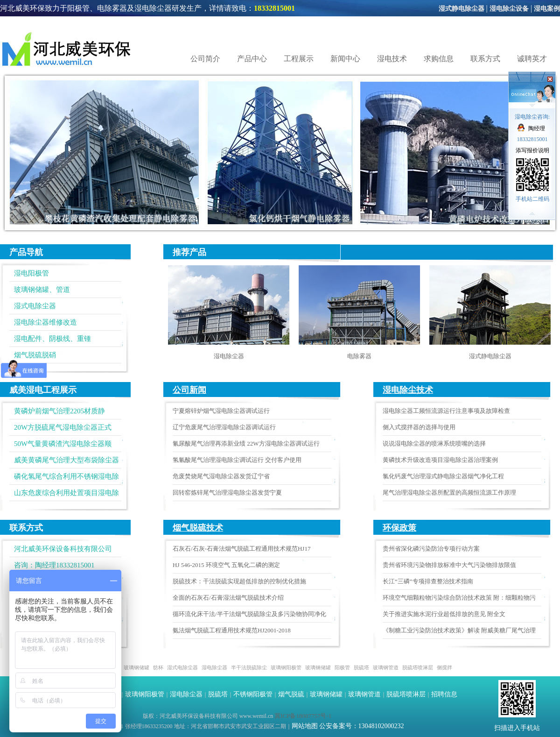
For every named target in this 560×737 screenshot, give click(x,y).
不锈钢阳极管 (253, 694)
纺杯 (158, 667)
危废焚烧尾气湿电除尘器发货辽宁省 (221, 476)
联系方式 (485, 59)
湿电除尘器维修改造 (45, 322)
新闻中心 (345, 59)
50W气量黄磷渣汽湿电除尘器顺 (63, 444)
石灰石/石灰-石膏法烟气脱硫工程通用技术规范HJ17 (241, 549)
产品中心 (252, 59)
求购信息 (439, 59)
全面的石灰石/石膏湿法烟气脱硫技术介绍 (228, 598)
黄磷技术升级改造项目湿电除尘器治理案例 (440, 460)
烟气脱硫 (291, 694)
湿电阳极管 (31, 273)
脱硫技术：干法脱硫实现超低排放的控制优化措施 (239, 581)
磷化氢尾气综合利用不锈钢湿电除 (66, 476)
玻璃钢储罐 (136, 667)
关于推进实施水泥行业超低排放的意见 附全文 (444, 614)
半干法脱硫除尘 (249, 667)
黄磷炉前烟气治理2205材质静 (59, 411)
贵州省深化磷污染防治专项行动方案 (431, 549)
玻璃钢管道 (386, 667)
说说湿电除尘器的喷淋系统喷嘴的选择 (434, 443)
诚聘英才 (532, 59)
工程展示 (299, 59)
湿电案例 (547, 9)
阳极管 (342, 667)
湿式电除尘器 (35, 306)
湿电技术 (392, 59)
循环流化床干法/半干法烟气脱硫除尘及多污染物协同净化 (249, 614)
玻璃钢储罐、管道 (42, 290)
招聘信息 (444, 694)
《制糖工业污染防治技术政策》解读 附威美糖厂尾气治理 (459, 630)
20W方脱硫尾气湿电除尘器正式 (63, 427)
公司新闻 (189, 390)
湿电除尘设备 (509, 9)
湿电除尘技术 (408, 390)
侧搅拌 (444, 667)
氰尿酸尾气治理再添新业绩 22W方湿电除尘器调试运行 (246, 443)
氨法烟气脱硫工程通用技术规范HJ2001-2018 (232, 630)
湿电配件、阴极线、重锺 (52, 339)
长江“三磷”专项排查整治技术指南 (428, 581)
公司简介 (205, 59)
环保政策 (399, 528)
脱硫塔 (361, 667)
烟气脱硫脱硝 (35, 355)
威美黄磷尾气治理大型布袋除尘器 (66, 460)
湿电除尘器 (229, 356)
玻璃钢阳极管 (286, 667)
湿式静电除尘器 (462, 9)
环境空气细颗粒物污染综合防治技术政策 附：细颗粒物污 (459, 598)
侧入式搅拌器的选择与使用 (419, 427)
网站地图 (305, 726)
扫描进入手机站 (517, 728)
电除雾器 (359, 356)
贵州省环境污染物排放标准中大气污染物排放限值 (449, 565)
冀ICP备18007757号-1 (303, 716)
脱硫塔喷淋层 (418, 667)
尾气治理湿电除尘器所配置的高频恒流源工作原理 (449, 493)
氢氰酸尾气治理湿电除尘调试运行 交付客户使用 (237, 460)
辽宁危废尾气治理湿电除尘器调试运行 (224, 427)
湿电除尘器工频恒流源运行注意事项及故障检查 (446, 411)
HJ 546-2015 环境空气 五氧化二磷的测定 (226, 565)
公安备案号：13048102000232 (362, 726)
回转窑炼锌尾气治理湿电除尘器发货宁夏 (227, 493)
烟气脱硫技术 (198, 528)
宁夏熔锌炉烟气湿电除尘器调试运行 (221, 411)
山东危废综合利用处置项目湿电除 (66, 493)
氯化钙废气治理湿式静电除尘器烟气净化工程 (443, 476)
